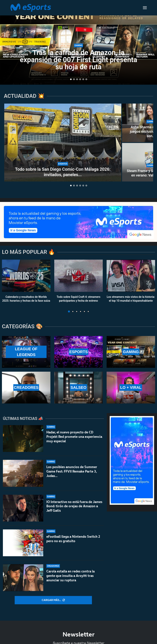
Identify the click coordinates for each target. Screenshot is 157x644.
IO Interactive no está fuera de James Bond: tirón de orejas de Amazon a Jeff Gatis (74, 509)
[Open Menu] (145, 8)
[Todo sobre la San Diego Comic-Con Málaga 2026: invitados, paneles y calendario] (63, 143)
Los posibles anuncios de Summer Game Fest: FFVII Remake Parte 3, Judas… (72, 472)
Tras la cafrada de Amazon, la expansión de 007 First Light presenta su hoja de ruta (79, 61)
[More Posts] (53, 600)
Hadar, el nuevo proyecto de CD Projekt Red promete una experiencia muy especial (74, 437)
